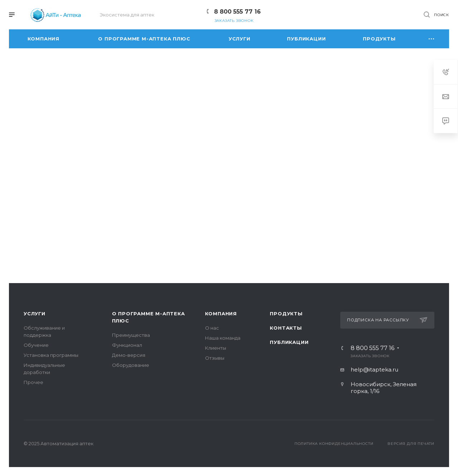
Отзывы (215, 358)
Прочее (33, 382)
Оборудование (131, 365)
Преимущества (131, 335)
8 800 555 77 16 (237, 12)
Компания (221, 314)
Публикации (289, 342)
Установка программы (51, 355)
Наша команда (223, 338)
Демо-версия (129, 355)
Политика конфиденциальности (334, 444)
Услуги (35, 314)
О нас (212, 328)
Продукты (286, 314)
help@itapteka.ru (374, 370)
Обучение (36, 345)
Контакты (286, 328)
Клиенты (216, 348)
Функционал (127, 345)
